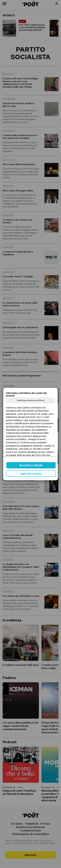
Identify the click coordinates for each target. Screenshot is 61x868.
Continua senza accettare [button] (31, 400)
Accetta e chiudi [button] (31, 465)
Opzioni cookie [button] (31, 474)
